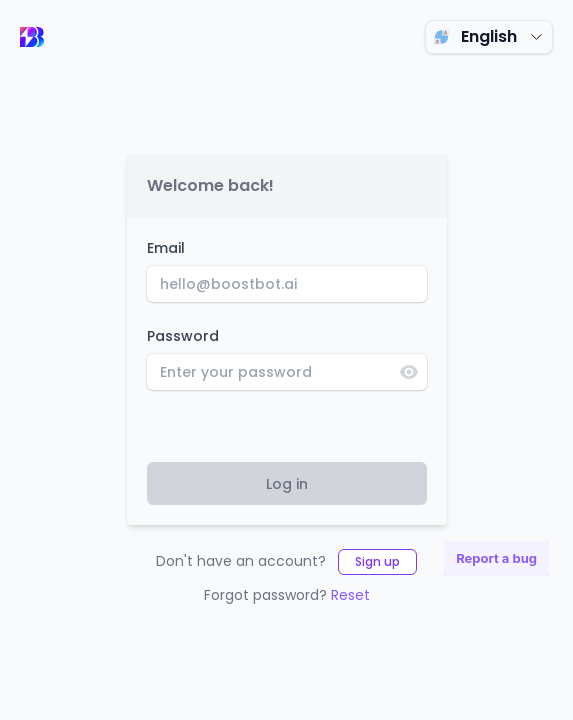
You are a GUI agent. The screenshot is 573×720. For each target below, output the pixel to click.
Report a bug (496, 558)
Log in (287, 484)
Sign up (377, 561)
